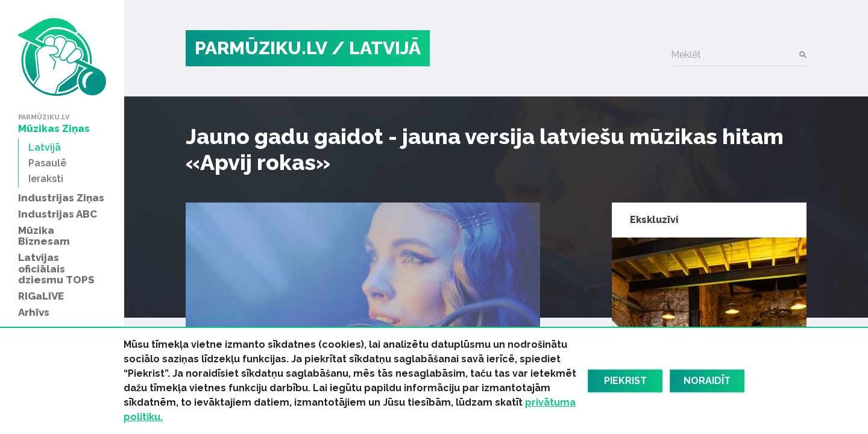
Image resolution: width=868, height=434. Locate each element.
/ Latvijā (376, 48)
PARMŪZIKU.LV (261, 48)
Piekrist (625, 381)
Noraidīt (707, 381)
